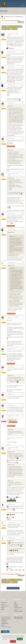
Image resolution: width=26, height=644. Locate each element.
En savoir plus (12, 639)
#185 (23, 103)
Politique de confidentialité (4, 623)
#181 (23, 34)
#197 (23, 448)
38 (14, 29)
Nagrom (3, 451)
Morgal (3, 106)
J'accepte (20, 639)
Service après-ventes (6, 627)
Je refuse (13, 641)
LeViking (3, 88)
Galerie (3, 609)
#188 (23, 214)
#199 (23, 522)
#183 (23, 67)
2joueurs (3, 142)
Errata (16, 609)
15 (6, 29)
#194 (23, 394)
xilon (3, 70)
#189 (23, 229)
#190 (23, 262)
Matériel (3, 608)
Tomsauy (3, 177)
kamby (3, 55)
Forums (4, 21)
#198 (23, 504)
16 (8, 29)
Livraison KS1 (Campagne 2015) (12, 17)
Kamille (3, 419)
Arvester (3, 37)
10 (12, 26)
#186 (23, 138)
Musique (16, 606)
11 (15, 26)
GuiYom (3, 507)
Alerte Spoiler (11, 146)
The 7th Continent (10, 21)
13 (21, 26)
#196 (23, 416)
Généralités (18, 21)
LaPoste (9, 465)
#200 (23, 538)
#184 (23, 85)
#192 (23, 349)
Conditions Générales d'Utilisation (6, 620)
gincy (3, 370)
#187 (23, 174)
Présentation (4, 602)
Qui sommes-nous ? (6, 617)
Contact (3, 625)
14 (3, 29)
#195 (23, 405)
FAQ (15, 602)
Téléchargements (18, 608)
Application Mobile (19, 611)
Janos (3, 397)
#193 (23, 367)
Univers (3, 604)
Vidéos (16, 604)
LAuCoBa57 (4, 266)
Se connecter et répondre (13, 588)
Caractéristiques (5, 606)
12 (18, 26)
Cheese (3, 541)
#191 (23, 317)
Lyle (2, 217)
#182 (23, 52)
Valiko (3, 320)
